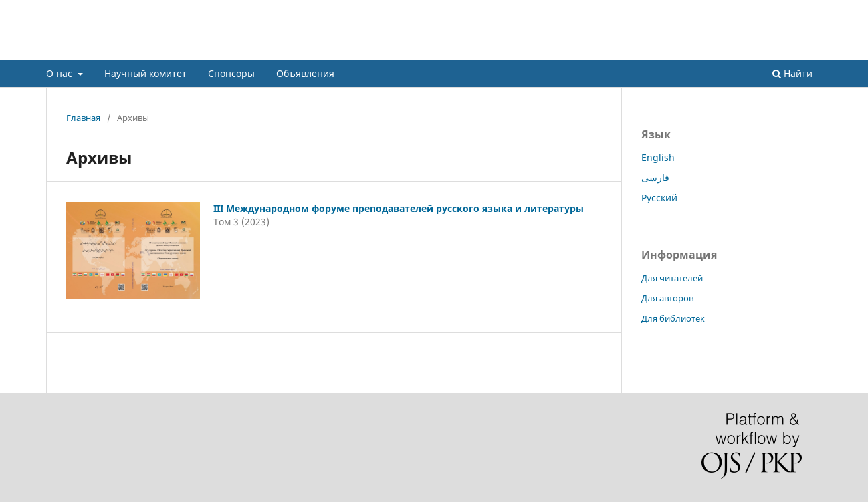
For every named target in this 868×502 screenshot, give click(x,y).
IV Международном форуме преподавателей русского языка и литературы (362, 50)
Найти (792, 73)
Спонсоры (231, 73)
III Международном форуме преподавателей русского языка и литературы (399, 208)
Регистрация (504, 10)
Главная (83, 118)
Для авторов (667, 298)
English (658, 157)
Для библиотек (673, 318)
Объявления (305, 73)
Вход (811, 10)
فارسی (655, 177)
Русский (659, 198)
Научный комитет (145, 73)
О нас (61, 73)
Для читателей (672, 278)
